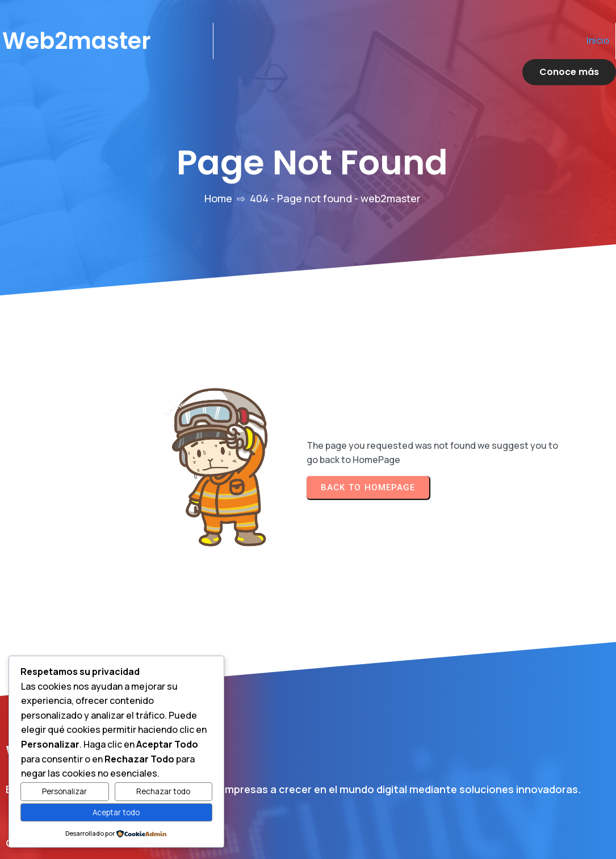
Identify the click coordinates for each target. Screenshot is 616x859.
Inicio (475, 40)
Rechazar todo (163, 791)
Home (218, 172)
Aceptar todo (116, 812)
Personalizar (64, 791)
